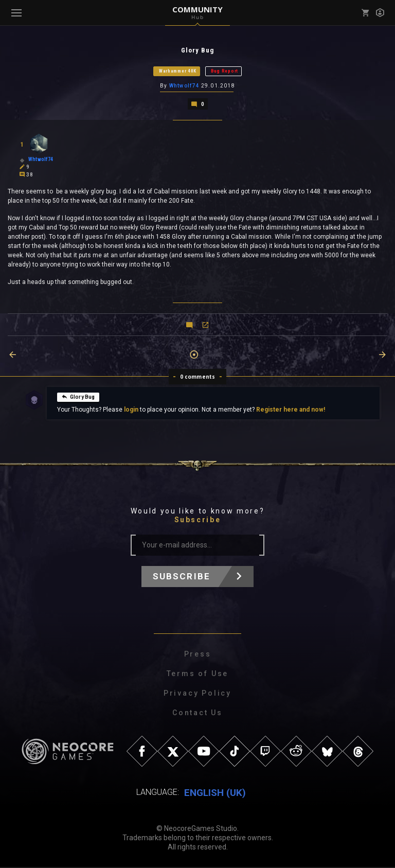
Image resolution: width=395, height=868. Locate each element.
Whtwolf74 (184, 87)
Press (198, 655)
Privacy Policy (197, 694)
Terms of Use (198, 675)
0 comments (198, 378)
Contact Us (197, 714)
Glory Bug (78, 398)
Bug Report (225, 72)
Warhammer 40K (178, 72)
